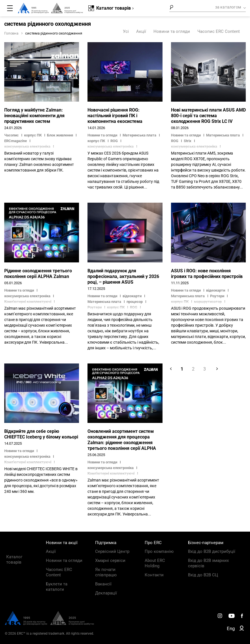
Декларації (106, 593)
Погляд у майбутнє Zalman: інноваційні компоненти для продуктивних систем (34, 116)
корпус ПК (33, 135)
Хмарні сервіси (110, 560)
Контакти (154, 575)
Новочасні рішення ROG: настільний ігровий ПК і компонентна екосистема (115, 116)
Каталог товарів (14, 560)
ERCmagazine (16, 141)
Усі (126, 31)
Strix (188, 141)
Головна (11, 33)
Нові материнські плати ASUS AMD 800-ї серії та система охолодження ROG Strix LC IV (208, 116)
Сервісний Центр (112, 551)
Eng (231, 628)
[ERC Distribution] (49, 624)
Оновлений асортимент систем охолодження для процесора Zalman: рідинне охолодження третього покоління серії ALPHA (122, 440)
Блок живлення (60, 135)
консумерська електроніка (27, 296)
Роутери (217, 296)
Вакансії (103, 584)
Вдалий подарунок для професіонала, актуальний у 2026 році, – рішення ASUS (123, 276)
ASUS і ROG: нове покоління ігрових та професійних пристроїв (207, 274)
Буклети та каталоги (57, 587)
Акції (141, 31)
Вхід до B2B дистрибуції (212, 551)
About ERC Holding (155, 563)
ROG (114, 141)
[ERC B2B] (242, 629)
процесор (135, 302)
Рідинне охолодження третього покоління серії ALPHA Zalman (38, 274)
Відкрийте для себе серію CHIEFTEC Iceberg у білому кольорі (41, 434)
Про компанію (159, 551)
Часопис (12, 135)
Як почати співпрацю (106, 572)
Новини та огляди (172, 31)
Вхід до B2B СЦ (203, 575)
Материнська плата (139, 135)
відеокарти (132, 296)
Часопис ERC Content (219, 31)
